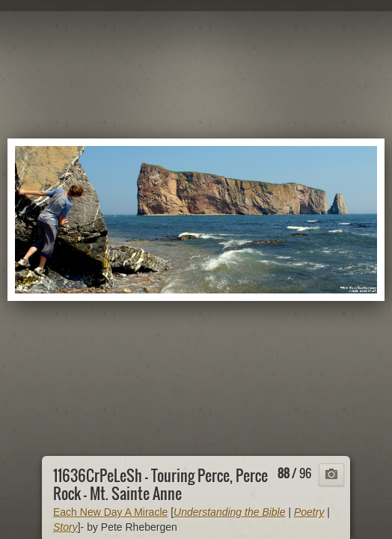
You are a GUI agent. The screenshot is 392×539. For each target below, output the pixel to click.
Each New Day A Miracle (110, 512)
